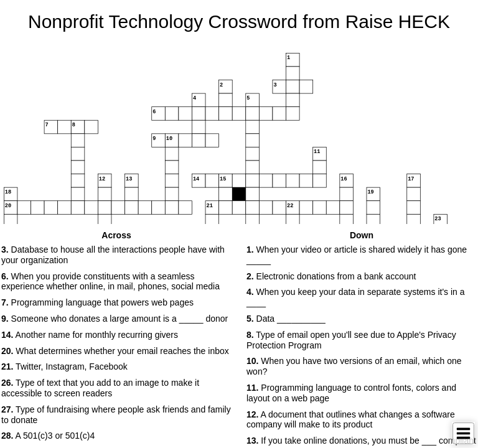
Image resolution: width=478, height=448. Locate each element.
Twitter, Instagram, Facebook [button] (64, 366)
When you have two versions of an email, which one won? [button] (354, 366)
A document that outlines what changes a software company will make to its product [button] (351, 420)
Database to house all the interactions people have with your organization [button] (113, 255)
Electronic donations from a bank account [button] (331, 276)
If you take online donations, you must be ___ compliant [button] (361, 441)
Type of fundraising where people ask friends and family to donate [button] (116, 415)
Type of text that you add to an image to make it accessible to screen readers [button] (100, 388)
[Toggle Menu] (463, 433)
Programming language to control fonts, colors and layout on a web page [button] (351, 393)
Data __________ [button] (286, 319)
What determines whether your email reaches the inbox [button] (115, 351)
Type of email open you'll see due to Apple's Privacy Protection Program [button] (351, 340)
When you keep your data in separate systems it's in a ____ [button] (356, 297)
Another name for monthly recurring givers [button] (90, 335)
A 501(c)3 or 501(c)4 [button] (48, 436)
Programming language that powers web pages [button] (97, 302)
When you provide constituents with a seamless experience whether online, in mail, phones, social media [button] (110, 282)
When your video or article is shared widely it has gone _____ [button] (357, 255)
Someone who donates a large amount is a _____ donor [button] (115, 319)
